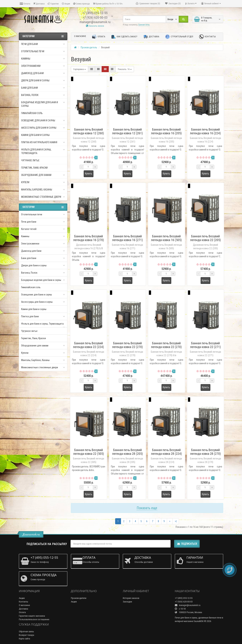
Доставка (39, 4)
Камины (43, 59)
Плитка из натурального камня (43, 142)
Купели (43, 182)
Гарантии (53, 4)
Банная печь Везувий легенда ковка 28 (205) (127, 452)
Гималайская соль (32, 113)
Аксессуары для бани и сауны (43, 128)
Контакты (207, 37)
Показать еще (147, 508)
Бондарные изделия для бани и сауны (43, 104)
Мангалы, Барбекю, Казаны (43, 190)
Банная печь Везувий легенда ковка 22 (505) (89, 452)
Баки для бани (43, 88)
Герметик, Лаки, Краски (34, 168)
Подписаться (187, 544)
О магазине (80, 36)
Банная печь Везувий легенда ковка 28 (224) (166, 452)
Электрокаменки (43, 66)
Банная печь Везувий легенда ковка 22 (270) (127, 345)
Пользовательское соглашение (34, 619)
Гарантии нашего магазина (32, 616)
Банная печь (144, 25)
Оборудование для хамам (43, 175)
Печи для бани (43, 44)
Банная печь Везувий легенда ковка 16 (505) (166, 238)
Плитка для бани (30, 316)
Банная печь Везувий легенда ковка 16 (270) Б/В (89, 240)
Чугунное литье (30, 160)
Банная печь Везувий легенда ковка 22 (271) (205, 345)
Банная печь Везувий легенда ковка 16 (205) (166, 131)
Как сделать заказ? (124, 37)
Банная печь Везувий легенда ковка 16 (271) (127, 238)
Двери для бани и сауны (43, 80)
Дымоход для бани (43, 73)
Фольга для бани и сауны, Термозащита (43, 151)
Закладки (127, 602)
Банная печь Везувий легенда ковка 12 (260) (89, 131)
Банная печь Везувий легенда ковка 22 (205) (205, 238)
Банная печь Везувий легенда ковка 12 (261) (127, 131)
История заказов (131, 598)
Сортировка (80, 69)
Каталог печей (29, 229)
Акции (22, 598)
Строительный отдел (179, 37)
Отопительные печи (43, 51)
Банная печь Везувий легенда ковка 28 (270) (205, 452)
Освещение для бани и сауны (43, 120)
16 (125, 69)
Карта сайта (24, 639)
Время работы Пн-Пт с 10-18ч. (108, 4)
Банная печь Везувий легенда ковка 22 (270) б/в (166, 347)
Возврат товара (26, 635)
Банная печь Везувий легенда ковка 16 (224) (205, 131)
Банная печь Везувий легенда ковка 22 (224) (88, 345)
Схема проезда (81, 4)
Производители (79, 598)
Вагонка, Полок (43, 95)
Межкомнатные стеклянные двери (43, 197)
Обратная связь (26, 631)
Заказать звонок (95, 26)
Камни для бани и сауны (35, 135)
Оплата (25, 4)
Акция (66, 4)
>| (176, 521)
